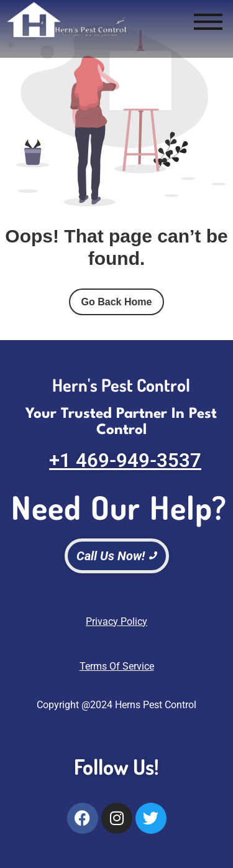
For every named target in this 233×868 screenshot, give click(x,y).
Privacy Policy (116, 621)
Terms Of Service (117, 666)
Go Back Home (117, 302)
